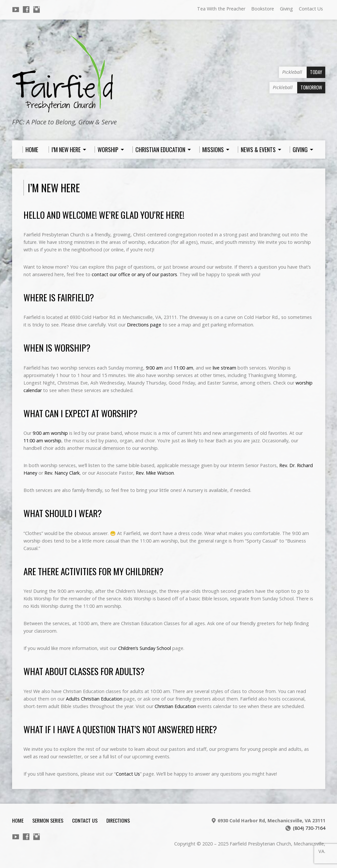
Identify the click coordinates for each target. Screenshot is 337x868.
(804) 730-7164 (309, 828)
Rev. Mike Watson (155, 473)
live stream (224, 368)
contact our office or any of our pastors (134, 274)
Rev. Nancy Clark (62, 473)
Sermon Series (48, 820)
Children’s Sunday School (145, 648)
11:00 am (183, 368)
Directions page (144, 325)
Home (18, 820)
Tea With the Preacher (221, 9)
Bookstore (263, 9)
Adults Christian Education (94, 699)
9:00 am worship (50, 433)
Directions (118, 820)
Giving (286, 9)
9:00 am (154, 368)
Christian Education (175, 706)
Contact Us (311, 9)
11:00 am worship (42, 441)
